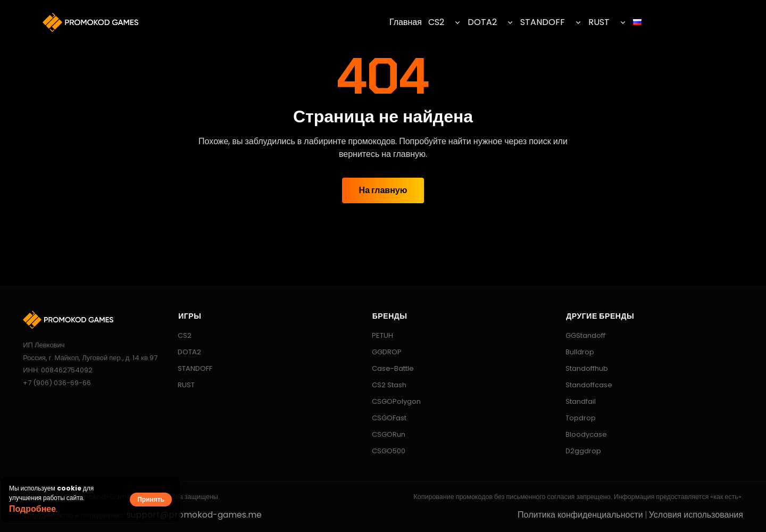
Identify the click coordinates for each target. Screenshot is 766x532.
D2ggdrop (578, 451)
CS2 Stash (384, 385)
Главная (406, 22)
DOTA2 (482, 22)
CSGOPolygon (391, 401)
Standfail (576, 401)
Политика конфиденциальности (580, 515)
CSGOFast (384, 418)
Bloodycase (581, 434)
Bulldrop (575, 352)
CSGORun (384, 434)
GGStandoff (580, 335)
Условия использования (696, 515)
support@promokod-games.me (194, 515)
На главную (383, 190)
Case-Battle (388, 368)
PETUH (377, 335)
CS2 (436, 22)
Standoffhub (582, 368)
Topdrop (576, 418)
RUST (599, 22)
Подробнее (32, 509)
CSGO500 (384, 451)
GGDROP (382, 352)
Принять (151, 499)
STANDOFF (543, 22)
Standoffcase (584, 385)
